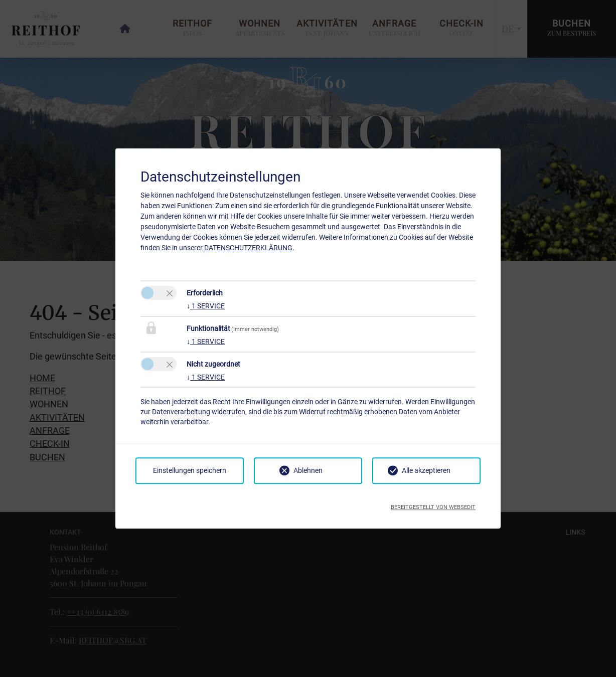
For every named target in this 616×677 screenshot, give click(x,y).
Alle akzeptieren (426, 470)
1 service (206, 306)
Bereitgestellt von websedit (433, 504)
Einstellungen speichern (190, 470)
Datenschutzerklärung (248, 248)
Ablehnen (308, 470)
